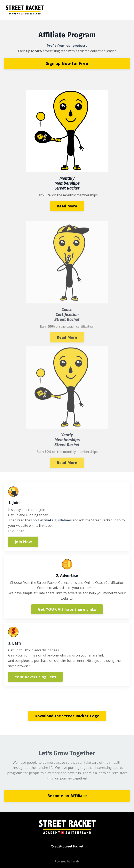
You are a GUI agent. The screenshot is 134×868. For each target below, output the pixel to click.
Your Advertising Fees (35, 677)
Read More (67, 206)
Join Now (23, 542)
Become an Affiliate (67, 796)
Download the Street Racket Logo (67, 716)
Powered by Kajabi (67, 861)
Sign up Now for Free (67, 63)
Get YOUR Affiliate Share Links (67, 609)
